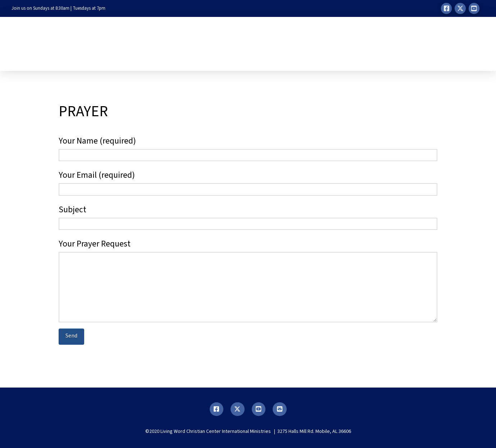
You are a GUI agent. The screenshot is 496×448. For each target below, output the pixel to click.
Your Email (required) (248, 183)
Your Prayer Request (248, 252)
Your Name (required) (248, 149)
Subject (248, 217)
